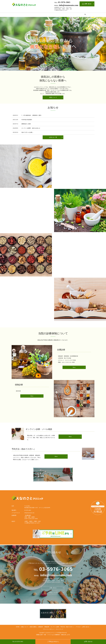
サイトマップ (60, 630)
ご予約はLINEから (53, 642)
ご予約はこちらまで (53, 593)
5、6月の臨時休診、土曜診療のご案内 (31, 116)
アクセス (85, 15)
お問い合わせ (88, 642)
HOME (15, 15)
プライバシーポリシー (49, 630)
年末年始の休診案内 (27, 120)
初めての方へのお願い (27, 133)
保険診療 (49, 15)
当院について (23, 15)
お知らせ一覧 (53, 138)
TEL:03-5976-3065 (18, 642)
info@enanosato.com (69, 5)
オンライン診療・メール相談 (39, 430)
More (74, 368)
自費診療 (42, 15)
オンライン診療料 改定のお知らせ (31, 129)
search (92, 15)
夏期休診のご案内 (26, 124)
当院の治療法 (33, 15)
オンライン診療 (59, 15)
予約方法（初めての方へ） (73, 15)
